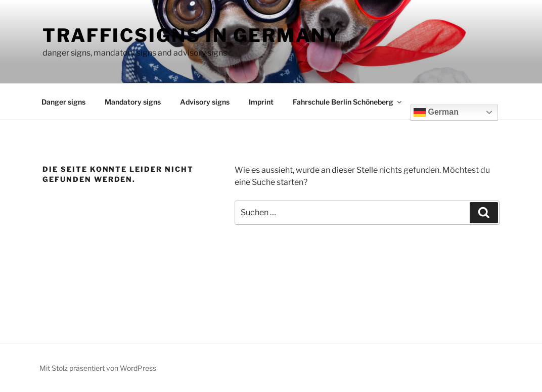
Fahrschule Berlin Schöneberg (348, 102)
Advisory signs (205, 102)
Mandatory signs (133, 102)
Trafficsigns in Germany (192, 35)
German (436, 113)
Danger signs (63, 102)
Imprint (261, 102)
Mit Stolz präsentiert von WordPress (98, 368)
